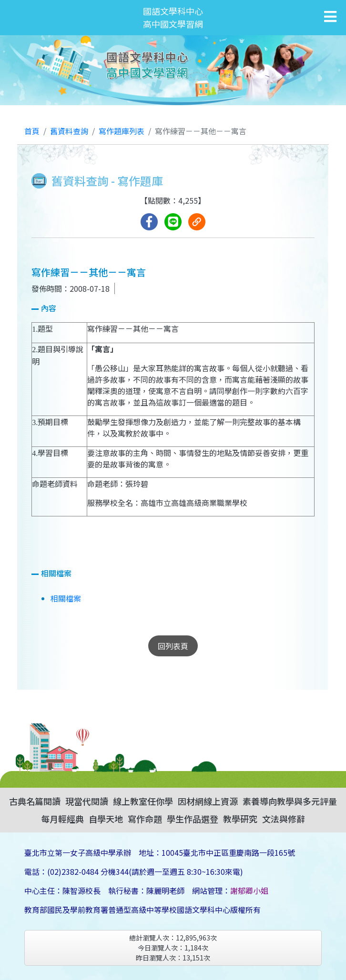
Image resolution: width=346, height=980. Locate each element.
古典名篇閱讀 (35, 801)
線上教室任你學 (143, 801)
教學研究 (240, 819)
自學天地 (106, 819)
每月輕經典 (62, 819)
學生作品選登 (193, 819)
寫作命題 (145, 819)
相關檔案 (66, 598)
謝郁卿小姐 (249, 891)
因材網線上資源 (208, 801)
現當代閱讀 (87, 801)
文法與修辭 (284, 819)
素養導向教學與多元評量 (290, 801)
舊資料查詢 (69, 131)
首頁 (32, 131)
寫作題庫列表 (122, 131)
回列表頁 (173, 646)
